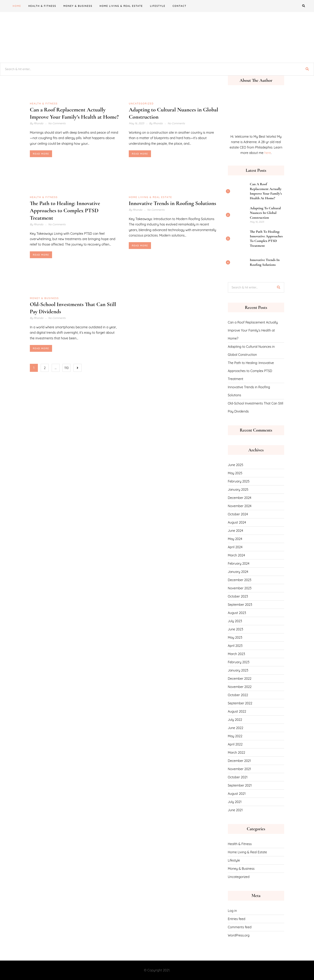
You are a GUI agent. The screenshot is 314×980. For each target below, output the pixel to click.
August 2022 (237, 711)
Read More (41, 154)
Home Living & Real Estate (121, 6)
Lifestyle (158, 6)
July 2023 (235, 621)
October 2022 (238, 695)
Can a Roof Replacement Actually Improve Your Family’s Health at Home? (266, 191)
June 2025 (236, 465)
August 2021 (237, 794)
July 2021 (235, 802)
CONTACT (180, 6)
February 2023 (239, 662)
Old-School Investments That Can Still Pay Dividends (256, 407)
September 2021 (240, 785)
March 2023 (237, 654)
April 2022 (235, 744)
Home (17, 6)
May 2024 (235, 539)
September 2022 (240, 703)
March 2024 (237, 555)
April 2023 (235, 646)
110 (66, 368)
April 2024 (235, 547)
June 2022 (236, 728)
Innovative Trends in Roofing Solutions (172, 203)
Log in (232, 911)
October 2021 (238, 777)
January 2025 (238, 489)
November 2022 (240, 687)
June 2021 (235, 810)
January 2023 (238, 670)
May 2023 (235, 637)
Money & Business (78, 6)
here (268, 153)
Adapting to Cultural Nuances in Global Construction (265, 213)
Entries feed (237, 919)
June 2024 (235, 531)
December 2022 (240, 679)
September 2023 (240, 605)
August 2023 (237, 613)
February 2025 (239, 481)
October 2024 (238, 514)
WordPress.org (239, 935)
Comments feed (240, 927)
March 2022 (237, 752)
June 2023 (236, 629)
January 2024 (238, 572)
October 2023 (238, 596)
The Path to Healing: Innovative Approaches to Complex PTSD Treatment (65, 211)
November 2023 (240, 588)
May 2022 (235, 736)
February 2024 (239, 563)
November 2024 (240, 506)
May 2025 (235, 473)
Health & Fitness (42, 6)
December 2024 (240, 498)
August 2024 (237, 522)
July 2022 (235, 720)
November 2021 (240, 769)
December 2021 (239, 761)
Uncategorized (141, 104)
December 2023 (240, 580)
